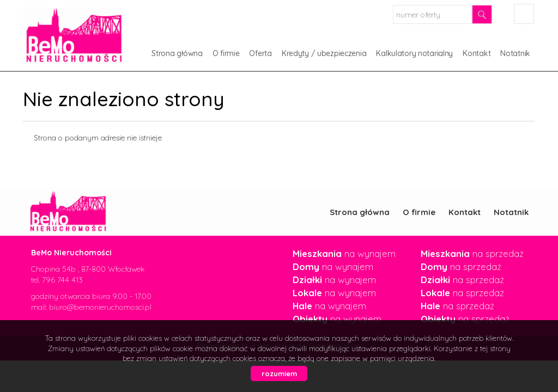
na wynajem (344, 253)
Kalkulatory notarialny (414, 53)
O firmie (226, 53)
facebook (524, 14)
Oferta (260, 53)
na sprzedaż (472, 253)
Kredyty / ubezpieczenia (324, 53)
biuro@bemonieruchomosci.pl (100, 307)
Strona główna (177, 53)
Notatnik (515, 53)
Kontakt (477, 53)
